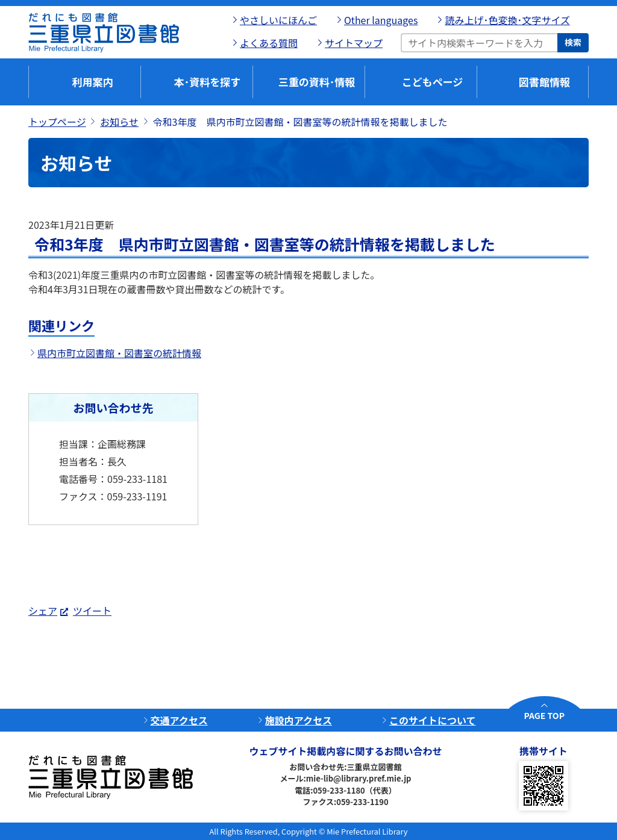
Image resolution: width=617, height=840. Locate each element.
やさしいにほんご (278, 20)
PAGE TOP (544, 715)
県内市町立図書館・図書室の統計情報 (119, 353)
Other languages (381, 20)
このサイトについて (433, 720)
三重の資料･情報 (317, 82)
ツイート (92, 611)
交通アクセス (179, 720)
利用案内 (93, 82)
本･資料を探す (208, 82)
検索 (573, 42)
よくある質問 (269, 43)
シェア (43, 611)
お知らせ (119, 122)
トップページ (57, 122)
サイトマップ (354, 43)
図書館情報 (544, 82)
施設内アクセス (299, 720)
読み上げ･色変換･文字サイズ (507, 20)
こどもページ (433, 82)
